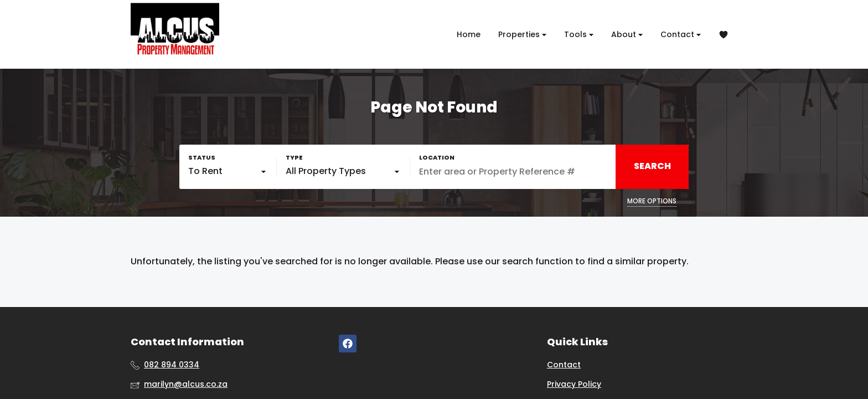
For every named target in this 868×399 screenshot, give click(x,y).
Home (469, 34)
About (627, 35)
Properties (522, 35)
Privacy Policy (574, 384)
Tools (579, 35)
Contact (681, 35)
